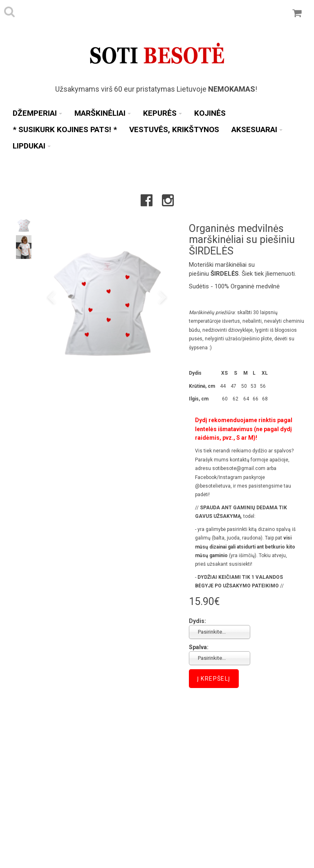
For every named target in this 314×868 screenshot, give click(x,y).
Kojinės (210, 113)
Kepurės (163, 113)
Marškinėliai (103, 113)
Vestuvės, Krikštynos (174, 129)
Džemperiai (37, 113)
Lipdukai (32, 146)
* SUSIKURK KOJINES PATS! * (65, 129)
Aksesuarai (257, 129)
